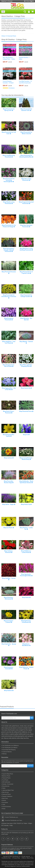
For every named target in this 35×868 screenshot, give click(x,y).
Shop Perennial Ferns (26, 411)
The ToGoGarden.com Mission (9, 748)
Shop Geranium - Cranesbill (9, 668)
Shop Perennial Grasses (9, 272)
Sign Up (30, 766)
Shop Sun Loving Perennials (26, 179)
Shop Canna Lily (26, 388)
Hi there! (29, 1)
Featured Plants (6, 778)
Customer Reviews (6, 752)
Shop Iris (26, 435)
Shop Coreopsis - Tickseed (9, 621)
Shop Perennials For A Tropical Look (26, 272)
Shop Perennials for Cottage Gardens (26, 296)
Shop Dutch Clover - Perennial (9, 412)
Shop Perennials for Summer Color (26, 110)
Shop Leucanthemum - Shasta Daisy (26, 459)
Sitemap (4, 754)
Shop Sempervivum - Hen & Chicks (9, 365)
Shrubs (4, 800)
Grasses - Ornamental (7, 784)
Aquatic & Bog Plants (7, 774)
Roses (3, 809)
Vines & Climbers (6, 807)
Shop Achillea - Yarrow (9, 579)
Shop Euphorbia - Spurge (9, 645)
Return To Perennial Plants (9, 36)
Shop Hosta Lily (26, 504)
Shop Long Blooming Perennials (9, 156)
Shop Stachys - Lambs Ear (26, 528)
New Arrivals (5, 792)
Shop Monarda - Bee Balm (26, 319)
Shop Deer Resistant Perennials (26, 226)
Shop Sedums (9, 690)
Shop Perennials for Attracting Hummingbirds (9, 180)
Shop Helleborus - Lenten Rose (26, 552)
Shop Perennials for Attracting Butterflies (26, 156)
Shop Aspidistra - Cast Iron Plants (9, 342)
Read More (26, 738)
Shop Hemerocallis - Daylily (9, 435)
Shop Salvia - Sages (9, 504)
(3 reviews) (11, 88)
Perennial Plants (6, 794)
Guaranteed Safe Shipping (8, 750)
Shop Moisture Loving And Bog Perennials (26, 249)
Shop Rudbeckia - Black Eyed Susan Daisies (26, 482)
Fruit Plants (5, 780)
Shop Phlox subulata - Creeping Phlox (26, 365)
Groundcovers (5, 786)
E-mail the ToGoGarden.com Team (14, 820)
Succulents (5, 802)
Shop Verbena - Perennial (9, 552)
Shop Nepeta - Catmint (26, 342)
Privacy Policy (16, 858)
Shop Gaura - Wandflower (26, 645)
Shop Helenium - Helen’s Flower (26, 668)
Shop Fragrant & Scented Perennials (26, 203)
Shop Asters (26, 597)
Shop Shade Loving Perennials (9, 203)
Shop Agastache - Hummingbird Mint (26, 575)
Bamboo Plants (6, 776)
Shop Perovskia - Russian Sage (9, 482)
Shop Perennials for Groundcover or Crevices (9, 296)
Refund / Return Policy (27, 858)
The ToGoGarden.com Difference (10, 746)
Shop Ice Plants (9, 528)
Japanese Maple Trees (8, 790)
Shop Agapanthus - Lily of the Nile (9, 389)
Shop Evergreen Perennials (9, 319)
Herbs (3, 788)
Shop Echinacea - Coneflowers (26, 621)
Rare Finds (5, 798)
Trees (3, 805)
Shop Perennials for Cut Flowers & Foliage (9, 226)
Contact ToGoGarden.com (11, 817)
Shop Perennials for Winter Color (26, 133)
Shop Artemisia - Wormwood (9, 598)
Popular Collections (7, 796)
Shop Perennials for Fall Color (9, 133)
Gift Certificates (6, 782)
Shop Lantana (9, 458)
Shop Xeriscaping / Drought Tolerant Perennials (9, 250)
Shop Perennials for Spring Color (9, 110)
